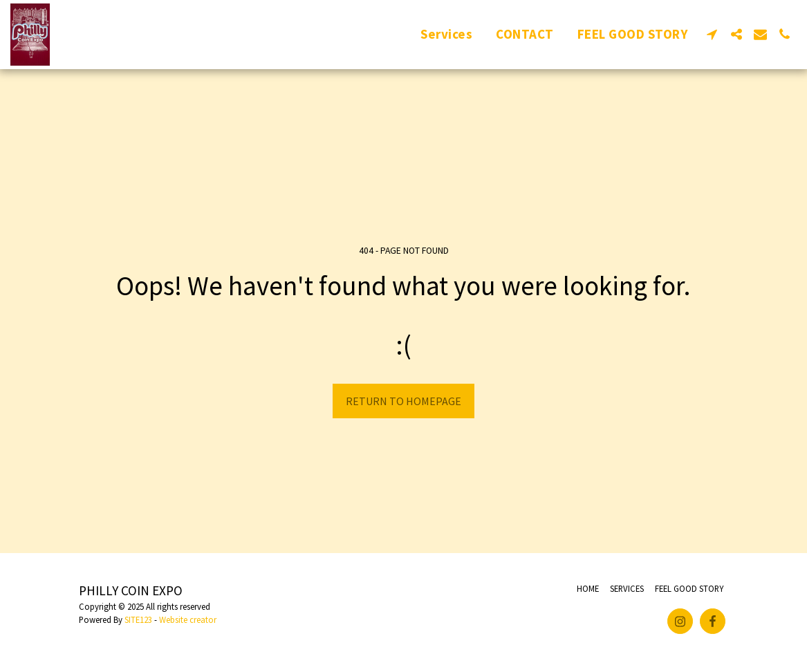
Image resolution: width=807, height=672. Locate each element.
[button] (712, 34)
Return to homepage (403, 401)
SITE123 (138, 619)
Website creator (188, 619)
